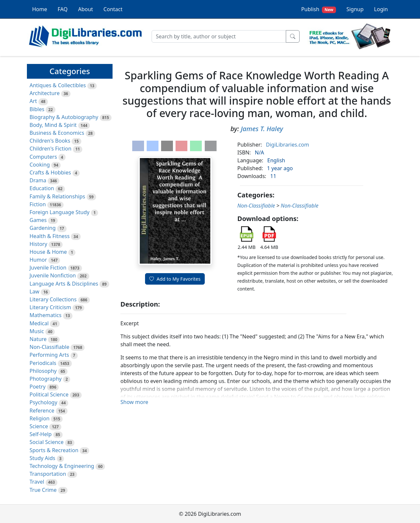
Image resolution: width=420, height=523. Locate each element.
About (85, 9)
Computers (43, 157)
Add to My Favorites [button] (175, 279)
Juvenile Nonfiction (53, 275)
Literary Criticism (50, 307)
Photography (46, 379)
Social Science (47, 442)
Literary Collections (53, 299)
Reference (42, 411)
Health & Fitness (50, 236)
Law (34, 292)
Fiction (38, 204)
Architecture (45, 93)
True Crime (43, 490)
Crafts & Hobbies (50, 172)
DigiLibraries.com (288, 145)
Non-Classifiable (49, 347)
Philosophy (43, 371)
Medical (39, 323)
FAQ (63, 9)
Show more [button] (134, 402)
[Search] (219, 36)
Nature (38, 339)
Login (381, 9)
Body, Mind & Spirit (53, 125)
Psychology (43, 402)
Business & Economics (57, 133)
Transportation (48, 474)
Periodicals (43, 363)
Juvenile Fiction (48, 268)
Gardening (43, 228)
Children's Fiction (51, 149)
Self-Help (41, 434)
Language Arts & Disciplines (64, 284)
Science (39, 426)
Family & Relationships (57, 196)
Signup (355, 9)
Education (42, 188)
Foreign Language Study (60, 212)
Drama (38, 180)
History (38, 244)
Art (33, 101)
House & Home (48, 252)
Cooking (40, 165)
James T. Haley (262, 129)
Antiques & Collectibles (58, 85)
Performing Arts (49, 355)
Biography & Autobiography (64, 117)
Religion (40, 418)
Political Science (49, 394)
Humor (38, 260)
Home (40, 9)
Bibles (37, 109)
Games (38, 220)
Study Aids (42, 458)
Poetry (38, 387)
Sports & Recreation (54, 450)
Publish (319, 9)
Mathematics (45, 315)
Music (37, 331)
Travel (37, 482)
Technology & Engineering (62, 466)
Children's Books (50, 141)
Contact (113, 9)
